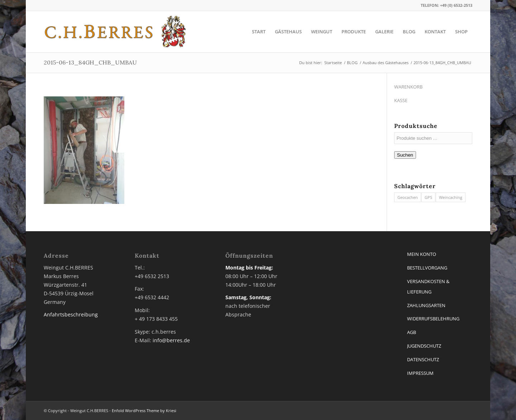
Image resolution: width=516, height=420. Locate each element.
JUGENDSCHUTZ (424, 346)
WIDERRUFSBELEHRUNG (433, 319)
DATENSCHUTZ (423, 359)
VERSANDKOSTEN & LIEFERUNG (428, 287)
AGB (412, 332)
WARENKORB (408, 87)
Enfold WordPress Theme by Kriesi (144, 411)
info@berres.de (171, 340)
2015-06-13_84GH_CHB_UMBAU (90, 62)
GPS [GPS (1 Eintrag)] (428, 197)
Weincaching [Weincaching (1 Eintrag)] (451, 197)
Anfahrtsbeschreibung (71, 314)
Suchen (405, 155)
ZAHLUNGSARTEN (426, 305)
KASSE (401, 100)
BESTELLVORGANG (427, 268)
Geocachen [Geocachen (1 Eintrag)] (408, 197)
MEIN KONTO (422, 254)
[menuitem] (259, 32)
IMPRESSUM (420, 373)
